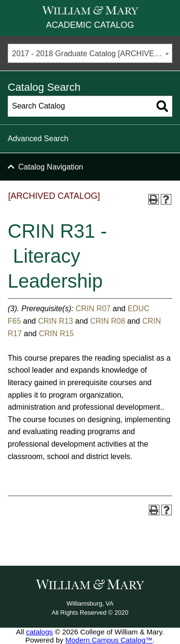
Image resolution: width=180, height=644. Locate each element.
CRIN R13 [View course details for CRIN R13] (55, 321)
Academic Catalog (90, 25)
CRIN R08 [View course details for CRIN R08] (108, 321)
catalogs (39, 632)
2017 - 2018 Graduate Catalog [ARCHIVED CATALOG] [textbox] (92, 54)
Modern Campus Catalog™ (109, 640)
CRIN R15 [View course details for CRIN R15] (56, 334)
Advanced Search (38, 139)
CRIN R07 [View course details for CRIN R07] (93, 309)
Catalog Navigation (51, 167)
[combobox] (90, 53)
